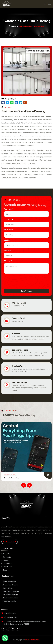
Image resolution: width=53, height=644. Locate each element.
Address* (8, 250)
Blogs (5, 570)
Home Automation (11, 478)
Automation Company (11, 585)
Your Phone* (9, 219)
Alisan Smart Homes (32, 640)
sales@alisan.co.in (19, 321)
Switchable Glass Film (11, 595)
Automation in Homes (10, 598)
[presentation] (19, 279)
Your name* (9, 209)
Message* (8, 261)
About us (6, 554)
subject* (8, 240)
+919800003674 (18, 306)
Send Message (27, 291)
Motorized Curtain (9, 601)
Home (12, 26)
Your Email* (9, 230)
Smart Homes (8, 588)
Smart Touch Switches (11, 591)
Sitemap (6, 560)
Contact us (7, 557)
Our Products (8, 563)
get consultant (10, 542)
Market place (8, 567)
